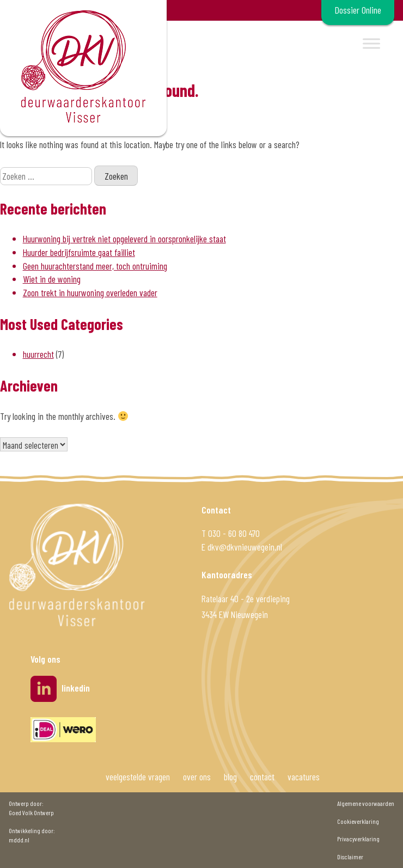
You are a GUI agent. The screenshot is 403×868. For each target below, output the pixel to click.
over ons (197, 777)
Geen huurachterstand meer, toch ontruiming (95, 266)
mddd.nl (19, 840)
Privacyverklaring (358, 839)
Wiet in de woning (52, 279)
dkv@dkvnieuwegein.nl (245, 547)
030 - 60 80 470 (234, 533)
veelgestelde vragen (138, 777)
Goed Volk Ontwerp (31, 812)
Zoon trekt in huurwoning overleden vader (90, 292)
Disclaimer (350, 857)
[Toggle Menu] (371, 43)
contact (262, 777)
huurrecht (38, 354)
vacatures (304, 777)
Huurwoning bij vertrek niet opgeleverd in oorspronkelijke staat (124, 239)
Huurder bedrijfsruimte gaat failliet (79, 252)
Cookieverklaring (358, 821)
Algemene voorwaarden (366, 803)
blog (230, 777)
